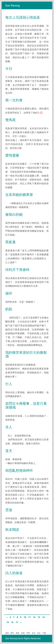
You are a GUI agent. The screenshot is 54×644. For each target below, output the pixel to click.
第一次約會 (14, 100)
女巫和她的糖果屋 (19, 195)
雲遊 (9, 510)
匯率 (12, 633)
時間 (28, 633)
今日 (9, 69)
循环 (9, 293)
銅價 (23, 633)
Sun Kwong (13, 5)
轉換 (18, 633)
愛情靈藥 (12, 155)
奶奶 (9, 309)
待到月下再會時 (17, 270)
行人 (9, 384)
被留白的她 (14, 215)
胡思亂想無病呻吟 (19, 471)
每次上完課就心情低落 (23, 17)
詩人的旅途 (14, 573)
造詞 (34, 633)
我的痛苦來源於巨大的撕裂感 (26, 354)
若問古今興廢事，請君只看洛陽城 (26, 405)
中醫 (44, 633)
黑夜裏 (11, 242)
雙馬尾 (11, 120)
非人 (9, 427)
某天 (9, 451)
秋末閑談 (12, 530)
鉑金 (39, 633)
